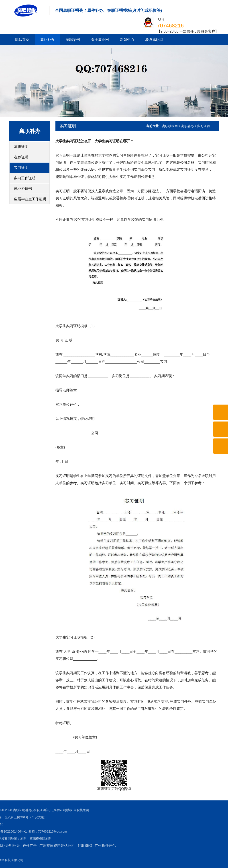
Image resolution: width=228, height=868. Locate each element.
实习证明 (21, 168)
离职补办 (47, 40)
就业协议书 (23, 189)
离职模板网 (170, 126)
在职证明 (21, 157)
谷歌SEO (43, 846)
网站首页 (22, 40)
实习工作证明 (25, 178)
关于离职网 (100, 40)
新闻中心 (127, 40)
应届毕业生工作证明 (30, 199)
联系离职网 (154, 40)
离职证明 (21, 147)
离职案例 (73, 40)
